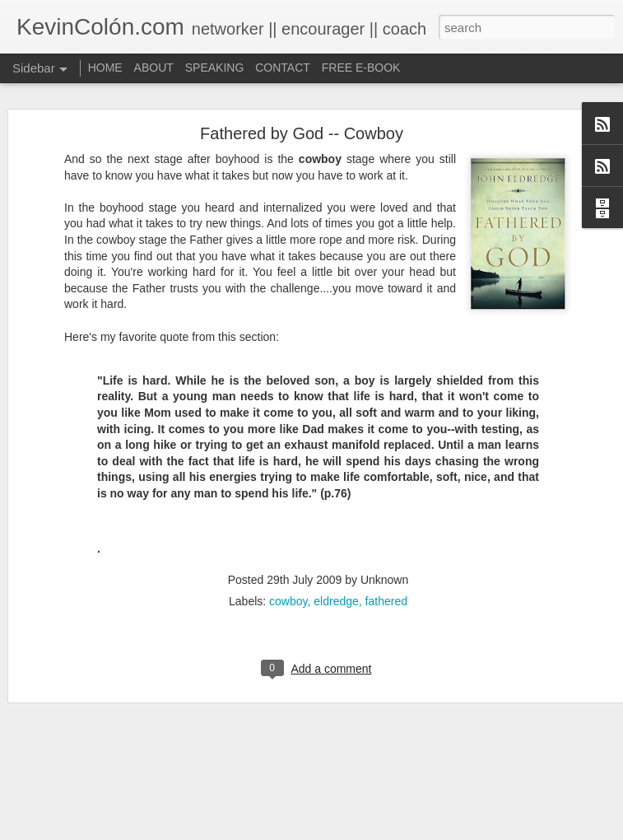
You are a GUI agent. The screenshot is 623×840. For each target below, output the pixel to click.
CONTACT (283, 68)
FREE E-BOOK (361, 68)
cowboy (288, 558)
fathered (386, 558)
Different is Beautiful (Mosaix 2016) (117, 805)
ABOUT (154, 68)
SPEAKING (215, 68)
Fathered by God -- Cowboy (302, 91)
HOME (105, 68)
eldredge (336, 558)
